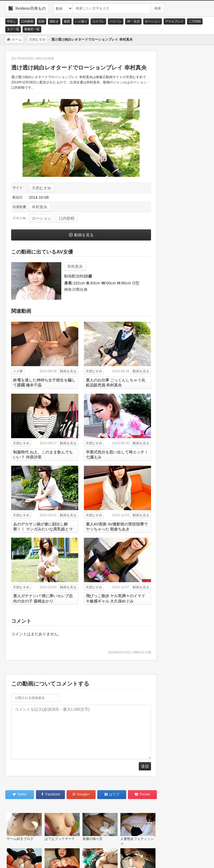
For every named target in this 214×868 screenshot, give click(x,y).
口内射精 (27, 21)
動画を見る (84, 235)
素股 (67, 21)
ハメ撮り (81, 21)
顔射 (42, 21)
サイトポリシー (56, 857)
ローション (153, 21)
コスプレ (98, 21)
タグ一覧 (13, 29)
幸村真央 (40, 207)
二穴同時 (195, 21)
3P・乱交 (133, 21)
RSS (83, 857)
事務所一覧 (32, 29)
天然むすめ (42, 188)
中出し (12, 21)
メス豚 (18, 371)
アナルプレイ (174, 21)
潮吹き (54, 21)
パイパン (116, 21)
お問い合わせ (23, 857)
